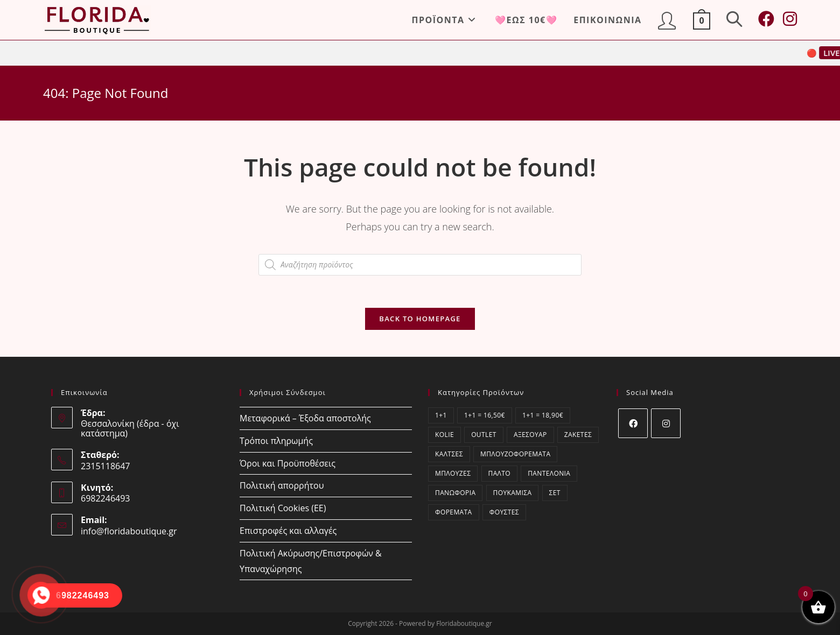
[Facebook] (633, 423)
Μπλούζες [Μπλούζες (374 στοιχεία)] (453, 473)
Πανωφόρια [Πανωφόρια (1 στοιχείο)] (455, 493)
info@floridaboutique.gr (129, 531)
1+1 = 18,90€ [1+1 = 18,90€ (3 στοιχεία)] (543, 415)
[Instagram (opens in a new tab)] (790, 19)
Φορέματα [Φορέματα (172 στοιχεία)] (454, 512)
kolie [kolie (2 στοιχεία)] (444, 435)
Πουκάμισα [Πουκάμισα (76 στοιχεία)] (513, 493)
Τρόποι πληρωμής (276, 441)
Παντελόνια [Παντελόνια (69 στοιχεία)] (549, 473)
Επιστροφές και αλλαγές (288, 531)
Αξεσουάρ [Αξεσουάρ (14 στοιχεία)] (530, 435)
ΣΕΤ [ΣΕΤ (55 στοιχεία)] (555, 493)
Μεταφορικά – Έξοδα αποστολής (305, 418)
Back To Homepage (420, 319)
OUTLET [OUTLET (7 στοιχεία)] (484, 435)
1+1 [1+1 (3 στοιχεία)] (441, 415)
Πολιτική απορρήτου (282, 485)
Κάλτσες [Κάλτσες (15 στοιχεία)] (449, 454)
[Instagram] (666, 423)
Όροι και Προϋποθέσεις (288, 463)
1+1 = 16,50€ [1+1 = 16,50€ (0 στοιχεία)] (485, 415)
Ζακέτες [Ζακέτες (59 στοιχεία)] (578, 435)
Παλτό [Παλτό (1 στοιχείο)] (500, 473)
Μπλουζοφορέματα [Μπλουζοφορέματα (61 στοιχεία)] (515, 454)
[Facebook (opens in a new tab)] (766, 19)
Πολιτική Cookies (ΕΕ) (283, 508)
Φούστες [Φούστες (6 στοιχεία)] (504, 512)
